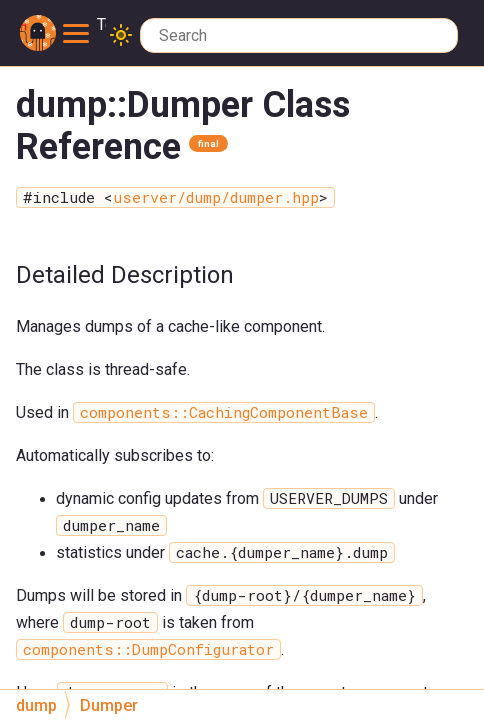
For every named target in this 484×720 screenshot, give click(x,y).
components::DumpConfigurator (148, 649)
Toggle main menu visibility (84, 25)
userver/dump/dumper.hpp (216, 197)
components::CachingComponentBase (224, 412)
